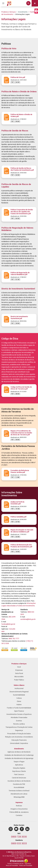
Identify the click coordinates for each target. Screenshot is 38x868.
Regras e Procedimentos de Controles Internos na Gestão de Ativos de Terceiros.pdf (21, 433)
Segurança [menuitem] (19, 730)
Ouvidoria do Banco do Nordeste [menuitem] (19, 781)
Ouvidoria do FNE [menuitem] (19, 784)
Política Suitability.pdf (19, 517)
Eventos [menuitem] (19, 721)
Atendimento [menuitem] (19, 749)
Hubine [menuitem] (19, 705)
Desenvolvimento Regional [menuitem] (19, 692)
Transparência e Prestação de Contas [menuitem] (19, 727)
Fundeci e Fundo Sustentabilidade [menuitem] (19, 708)
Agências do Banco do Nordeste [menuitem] (19, 752)
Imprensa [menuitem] (19, 803)
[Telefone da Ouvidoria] (19, 844)
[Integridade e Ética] (17, 861)
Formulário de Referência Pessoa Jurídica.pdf (20, 471)
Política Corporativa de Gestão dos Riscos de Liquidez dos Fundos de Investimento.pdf (22, 212)
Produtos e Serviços (9, 12)
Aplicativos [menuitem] (19, 765)
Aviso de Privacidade (12, 866)
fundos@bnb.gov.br (8, 624)
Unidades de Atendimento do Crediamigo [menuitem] (19, 755)
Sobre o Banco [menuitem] (19, 685)
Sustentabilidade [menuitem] (19, 695)
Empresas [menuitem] (19, 670)
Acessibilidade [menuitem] (19, 787)
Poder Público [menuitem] (19, 680)
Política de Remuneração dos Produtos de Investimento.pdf (21, 546)
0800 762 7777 (14, 639)
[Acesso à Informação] (26, 861)
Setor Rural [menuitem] (19, 673)
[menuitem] (11, 829)
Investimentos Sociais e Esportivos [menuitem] (19, 714)
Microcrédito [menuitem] (19, 677)
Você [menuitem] (19, 667)
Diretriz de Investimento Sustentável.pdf (19, 318)
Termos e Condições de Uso (15, 864)
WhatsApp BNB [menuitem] (19, 797)
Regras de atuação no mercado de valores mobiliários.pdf (22, 531)
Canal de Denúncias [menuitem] (19, 778)
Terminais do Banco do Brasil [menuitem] (19, 791)
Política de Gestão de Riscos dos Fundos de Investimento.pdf (22, 169)
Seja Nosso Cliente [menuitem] (19, 771)
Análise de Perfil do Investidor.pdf (17, 503)
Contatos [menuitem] (19, 815)
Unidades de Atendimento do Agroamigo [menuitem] (19, 758)
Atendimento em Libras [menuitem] (19, 794)
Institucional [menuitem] (19, 688)
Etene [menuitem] (19, 701)
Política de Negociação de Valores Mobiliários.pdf (20, 274)
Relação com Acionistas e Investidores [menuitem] (19, 737)
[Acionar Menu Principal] (3, 3)
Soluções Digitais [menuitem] (19, 768)
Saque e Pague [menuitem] (19, 762)
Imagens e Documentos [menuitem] (19, 809)
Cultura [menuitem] (19, 698)
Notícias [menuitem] (19, 806)
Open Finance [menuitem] (19, 711)
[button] (36, 11)
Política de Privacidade (26, 866)
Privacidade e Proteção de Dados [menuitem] (19, 734)
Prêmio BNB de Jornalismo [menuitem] (19, 812)
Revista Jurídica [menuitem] (19, 724)
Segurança (28, 864)
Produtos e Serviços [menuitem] (19, 664)
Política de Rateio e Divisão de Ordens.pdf (21, 116)
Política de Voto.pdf (18, 77)
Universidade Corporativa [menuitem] (19, 743)
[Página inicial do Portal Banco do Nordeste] (9, 3)
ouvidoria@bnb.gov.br (28, 619)
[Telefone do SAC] (19, 837)
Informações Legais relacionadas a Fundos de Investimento (19, 605)
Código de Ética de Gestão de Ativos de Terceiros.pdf (21, 388)
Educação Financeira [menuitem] (19, 740)
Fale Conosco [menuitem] (19, 775)
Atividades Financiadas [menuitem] (19, 718)
